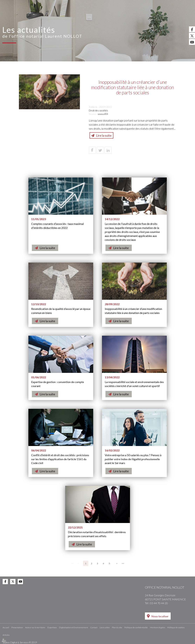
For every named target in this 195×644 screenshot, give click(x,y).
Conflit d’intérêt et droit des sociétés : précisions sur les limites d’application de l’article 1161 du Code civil (60, 459)
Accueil (9, 15)
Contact (186, 15)
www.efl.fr (103, 114)
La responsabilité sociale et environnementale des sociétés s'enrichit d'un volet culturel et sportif (134, 384)
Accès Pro (128, 2)
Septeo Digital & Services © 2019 (20, 642)
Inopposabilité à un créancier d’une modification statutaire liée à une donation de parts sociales (133, 311)
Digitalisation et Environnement (134, 15)
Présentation (30, 15)
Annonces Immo (180, 2)
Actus (169, 15)
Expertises (96, 15)
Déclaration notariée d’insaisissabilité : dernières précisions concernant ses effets (97, 534)
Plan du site (117, 627)
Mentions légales (158, 627)
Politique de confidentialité (136, 627)
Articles (6, 635)
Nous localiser (160, 616)
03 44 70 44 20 (159, 603)
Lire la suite (104, 135)
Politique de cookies (176, 627)
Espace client (152, 2)
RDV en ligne (105, 2)
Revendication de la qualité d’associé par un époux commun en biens (61, 311)
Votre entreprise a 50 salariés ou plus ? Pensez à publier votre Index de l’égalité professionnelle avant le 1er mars (133, 459)
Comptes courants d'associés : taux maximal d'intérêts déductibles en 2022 (57, 226)
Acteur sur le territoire (64, 15)
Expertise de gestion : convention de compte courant (58, 384)
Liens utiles (105, 627)
